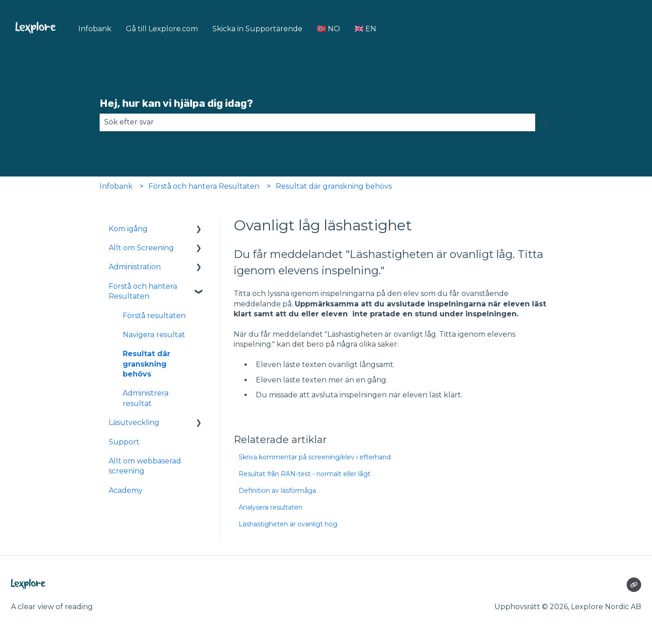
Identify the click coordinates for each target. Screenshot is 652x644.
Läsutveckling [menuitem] (134, 422)
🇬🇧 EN (365, 29)
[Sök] (544, 122)
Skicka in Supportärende (257, 29)
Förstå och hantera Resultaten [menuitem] (143, 291)
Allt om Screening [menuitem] (141, 248)
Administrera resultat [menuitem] (146, 398)
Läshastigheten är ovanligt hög (288, 524)
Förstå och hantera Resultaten (204, 186)
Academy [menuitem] (126, 490)
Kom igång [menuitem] (128, 229)
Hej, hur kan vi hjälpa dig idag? (176, 103)
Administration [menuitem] (135, 267)
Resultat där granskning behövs (334, 186)
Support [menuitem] (124, 442)
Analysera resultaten (271, 507)
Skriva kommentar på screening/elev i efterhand (315, 457)
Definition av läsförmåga (277, 491)
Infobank (95, 29)
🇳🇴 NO (328, 29)
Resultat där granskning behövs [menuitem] (146, 364)
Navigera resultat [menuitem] (154, 335)
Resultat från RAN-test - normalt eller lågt (304, 474)
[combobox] (317, 122)
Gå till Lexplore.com (162, 29)
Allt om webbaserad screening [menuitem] (145, 466)
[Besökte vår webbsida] (634, 585)
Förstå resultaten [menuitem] (154, 316)
